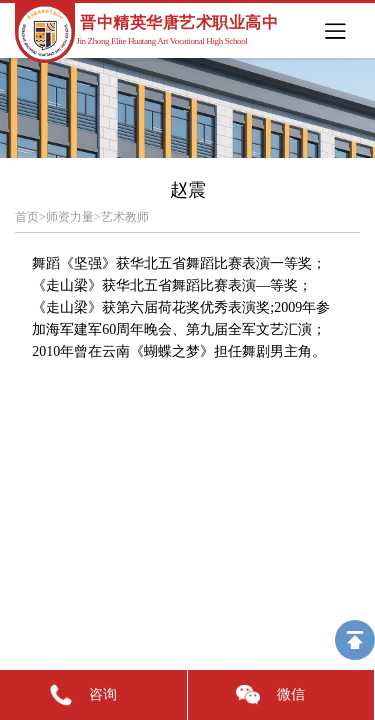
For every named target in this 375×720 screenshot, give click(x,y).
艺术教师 (125, 217)
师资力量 (70, 217)
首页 (27, 217)
